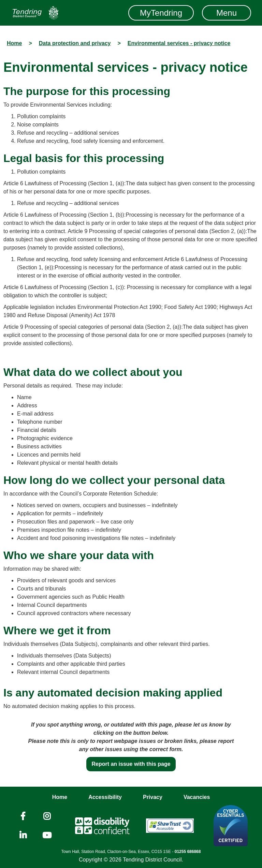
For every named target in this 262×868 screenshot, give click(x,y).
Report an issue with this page (131, 764)
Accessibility (105, 797)
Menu (227, 13)
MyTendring (161, 13)
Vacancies (197, 797)
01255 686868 (188, 852)
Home (60, 797)
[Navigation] (35, 13)
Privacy (153, 797)
